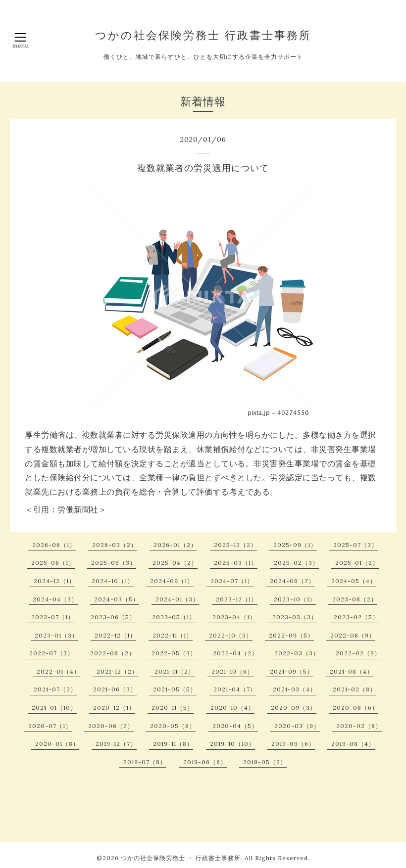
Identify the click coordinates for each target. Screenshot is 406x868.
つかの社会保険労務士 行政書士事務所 (203, 35)
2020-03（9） (297, 726)
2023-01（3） (56, 635)
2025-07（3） (355, 545)
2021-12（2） (117, 671)
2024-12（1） (54, 581)
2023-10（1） (295, 599)
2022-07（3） (51, 653)
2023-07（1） (53, 617)
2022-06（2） (113, 653)
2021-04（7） (235, 689)
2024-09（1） (172, 581)
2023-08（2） (355, 599)
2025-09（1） (295, 545)
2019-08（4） (353, 744)
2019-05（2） (265, 762)
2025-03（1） (236, 563)
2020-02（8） (359, 726)
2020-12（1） (114, 708)
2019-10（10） (232, 744)
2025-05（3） (114, 563)
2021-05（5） (175, 689)
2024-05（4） (354, 581)
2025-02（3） (296, 563)
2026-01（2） (175, 545)
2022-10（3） (231, 635)
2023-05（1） (174, 617)
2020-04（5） (235, 726)
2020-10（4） (232, 708)
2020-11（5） (173, 708)
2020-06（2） (111, 726)
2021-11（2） (175, 671)
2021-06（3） (115, 689)
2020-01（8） (57, 744)
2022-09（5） (291, 635)
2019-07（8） (145, 762)
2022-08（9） (353, 635)
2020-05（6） (173, 726)
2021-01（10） (54, 708)
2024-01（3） (177, 599)
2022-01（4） (58, 671)
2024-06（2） (292, 581)
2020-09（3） (294, 708)
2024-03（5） (117, 599)
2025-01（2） (357, 563)
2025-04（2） (175, 563)
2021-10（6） (232, 671)
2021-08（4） (352, 671)
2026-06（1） (54, 545)
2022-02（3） (358, 653)
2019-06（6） (205, 762)
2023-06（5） (113, 617)
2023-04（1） (234, 617)
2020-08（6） (355, 708)
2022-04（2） (235, 653)
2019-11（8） (173, 744)
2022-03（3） (297, 653)
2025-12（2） (235, 545)
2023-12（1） (237, 599)
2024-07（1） (232, 581)
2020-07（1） (50, 726)
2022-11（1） (173, 635)
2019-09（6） (293, 744)
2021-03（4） (295, 689)
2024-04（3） (55, 599)
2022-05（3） (174, 653)
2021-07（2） (55, 689)
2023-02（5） (356, 617)
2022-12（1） (115, 635)
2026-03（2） (115, 545)
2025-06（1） (53, 563)
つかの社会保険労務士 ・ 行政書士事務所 (181, 858)
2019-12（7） (116, 744)
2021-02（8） (355, 689)
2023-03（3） (295, 617)
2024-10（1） (113, 581)
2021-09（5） (292, 671)
